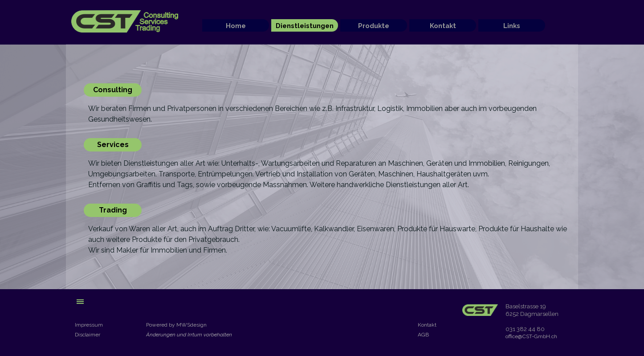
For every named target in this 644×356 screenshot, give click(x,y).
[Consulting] (113, 90)
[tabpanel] (330, 114)
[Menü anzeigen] (80, 302)
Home (236, 26)
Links (512, 26)
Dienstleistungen (305, 26)
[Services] (113, 145)
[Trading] (113, 210)
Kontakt (443, 26)
